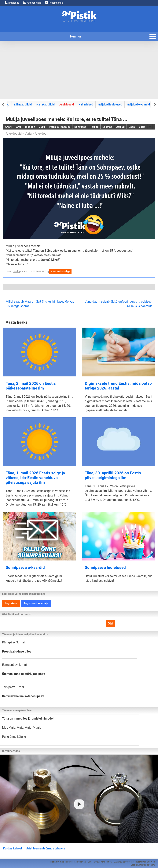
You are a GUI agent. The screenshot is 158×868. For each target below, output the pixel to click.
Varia (28, 134)
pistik (16, 271)
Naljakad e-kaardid (138, 105)
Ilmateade (12, 3)
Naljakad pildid (46, 105)
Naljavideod (86, 105)
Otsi (110, 623)
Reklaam (151, 865)
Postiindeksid (54, 3)
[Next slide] (155, 104)
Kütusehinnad (32, 3)
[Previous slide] (3, 104)
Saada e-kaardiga (60, 271)
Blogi (133, 865)
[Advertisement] (79, 70)
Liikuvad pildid (23, 105)
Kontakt (141, 865)
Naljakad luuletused (110, 105)
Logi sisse (11, 603)
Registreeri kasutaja (36, 603)
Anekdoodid (67, 105)
